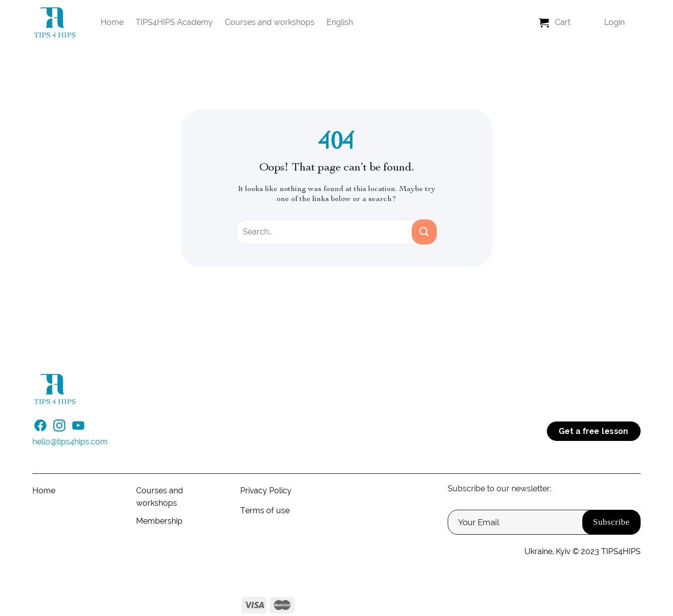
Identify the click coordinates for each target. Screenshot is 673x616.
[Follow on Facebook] (40, 428)
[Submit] (424, 232)
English (340, 22)
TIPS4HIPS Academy (174, 22)
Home (112, 22)
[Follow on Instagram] (59, 428)
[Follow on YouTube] (78, 428)
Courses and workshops (270, 22)
